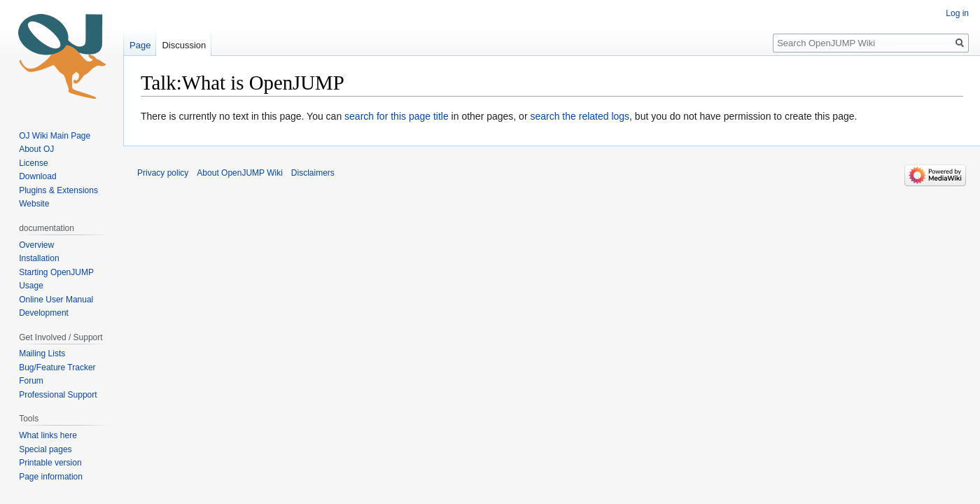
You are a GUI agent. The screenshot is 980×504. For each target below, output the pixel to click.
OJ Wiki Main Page (55, 136)
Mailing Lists (42, 353)
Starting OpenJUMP (56, 272)
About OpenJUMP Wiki (240, 173)
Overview (36, 245)
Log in (957, 13)
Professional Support (58, 395)
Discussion (184, 45)
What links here (48, 435)
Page (140, 45)
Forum (31, 381)
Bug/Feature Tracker (57, 367)
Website (34, 204)
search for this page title (397, 116)
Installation (39, 258)
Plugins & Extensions (58, 190)
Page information (51, 477)
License (35, 163)
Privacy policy (163, 173)
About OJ (36, 149)
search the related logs (580, 116)
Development (44, 313)
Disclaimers (313, 173)
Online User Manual (56, 300)
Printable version (50, 463)
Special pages (45, 449)
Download (39, 176)
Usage (31, 286)
